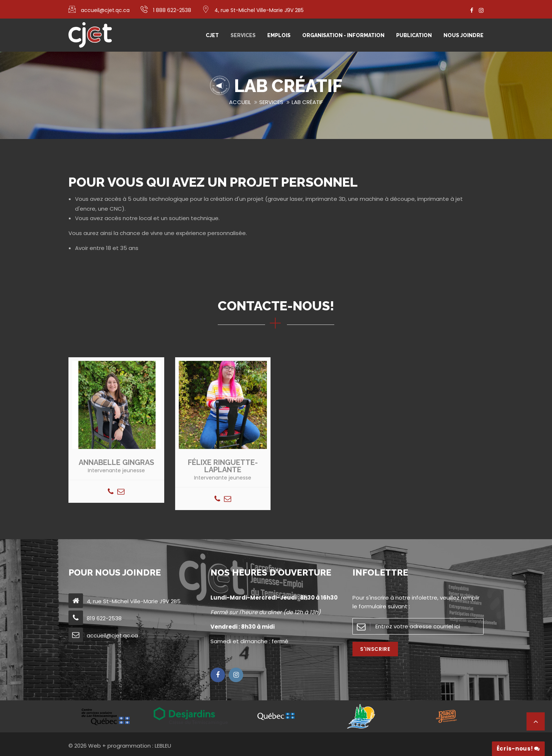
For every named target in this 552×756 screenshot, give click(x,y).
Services (243, 35)
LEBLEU (163, 746)
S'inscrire (375, 649)
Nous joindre (464, 35)
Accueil (240, 102)
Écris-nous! (518, 749)
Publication (414, 35)
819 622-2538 (104, 618)
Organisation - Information (343, 35)
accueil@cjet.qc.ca (105, 10)
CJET (212, 35)
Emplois (279, 35)
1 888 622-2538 (172, 10)
